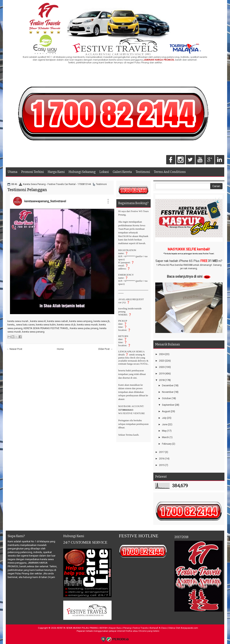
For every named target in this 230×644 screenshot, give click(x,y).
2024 (162, 354)
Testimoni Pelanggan (27, 190)
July (164, 418)
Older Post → (105, 349)
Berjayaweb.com (189, 628)
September (168, 405)
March (165, 437)
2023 (162, 361)
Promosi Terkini (33, 172)
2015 (162, 465)
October (166, 398)
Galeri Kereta (122, 172)
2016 (162, 459)
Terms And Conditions (170, 172)
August (166, 411)
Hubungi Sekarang (82, 172)
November (168, 392)
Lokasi (104, 172)
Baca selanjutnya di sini (185, 276)
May (164, 431)
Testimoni (143, 172)
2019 (162, 374)
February (167, 444)
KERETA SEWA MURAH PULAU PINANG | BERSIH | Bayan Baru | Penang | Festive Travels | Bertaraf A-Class (112, 628)
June (165, 424)
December (168, 385)
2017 (162, 452)
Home (60, 349)
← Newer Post (14, 349)
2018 (162, 380)
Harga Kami (56, 172)
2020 (162, 367)
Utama (13, 172)
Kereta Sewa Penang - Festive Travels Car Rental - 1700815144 (57, 184)
